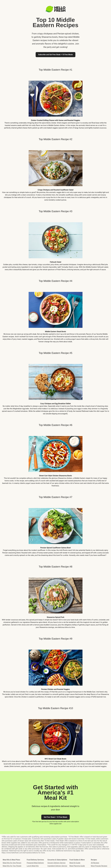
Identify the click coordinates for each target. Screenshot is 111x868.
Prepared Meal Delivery (35, 863)
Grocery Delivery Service (56, 863)
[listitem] (55, 103)
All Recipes (95, 863)
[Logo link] (56, 12)
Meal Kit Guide (75, 863)
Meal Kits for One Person (12, 863)
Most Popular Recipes (99, 866)
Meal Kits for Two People (12, 866)
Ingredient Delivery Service (57, 866)
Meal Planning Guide (77, 866)
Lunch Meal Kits (33, 866)
